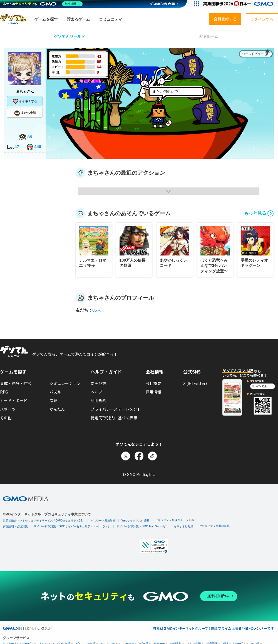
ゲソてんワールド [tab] (69, 36)
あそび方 (98, 383)
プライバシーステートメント (116, 409)
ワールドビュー (253, 54)
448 (34, 147)
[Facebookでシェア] (139, 456)
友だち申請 (25, 113)
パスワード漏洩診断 (103, 521)
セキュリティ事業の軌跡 (214, 526)
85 (26, 137)
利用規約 (98, 400)
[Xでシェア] (126, 456)
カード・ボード (14, 400)
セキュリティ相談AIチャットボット (177, 520)
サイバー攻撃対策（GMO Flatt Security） (142, 526)
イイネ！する (25, 101)
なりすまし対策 (183, 526)
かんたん (57, 409)
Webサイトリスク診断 (135, 521)
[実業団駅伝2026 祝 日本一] (239, 4)
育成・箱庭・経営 (16, 383)
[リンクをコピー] (152, 456)
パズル (55, 392)
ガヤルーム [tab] (209, 36)
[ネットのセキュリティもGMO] (43, 4)
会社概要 (153, 383)
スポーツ (8, 409)
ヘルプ (96, 392)
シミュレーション (65, 383)
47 (13, 147)
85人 (97, 310)
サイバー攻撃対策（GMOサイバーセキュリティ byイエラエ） (72, 526)
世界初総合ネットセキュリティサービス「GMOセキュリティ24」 (44, 521)
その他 (6, 418)
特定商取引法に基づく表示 (114, 418)
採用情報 (153, 392)
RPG (4, 392)
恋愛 (53, 400)
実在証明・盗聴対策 (15, 526)
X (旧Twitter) (195, 383)
